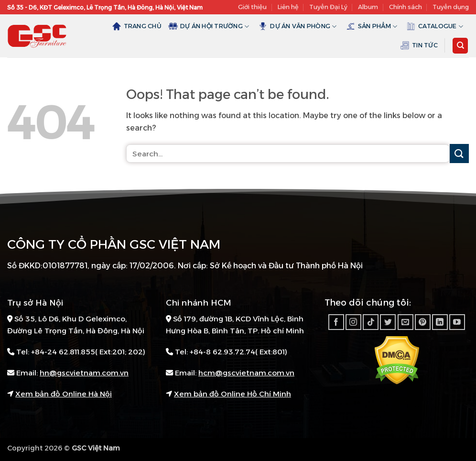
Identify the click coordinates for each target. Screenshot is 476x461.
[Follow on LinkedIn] (440, 322)
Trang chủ (137, 26)
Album (368, 7)
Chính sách (406, 7)
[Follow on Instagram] (353, 322)
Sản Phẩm (372, 26)
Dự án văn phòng (297, 26)
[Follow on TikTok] (371, 322)
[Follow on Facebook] (336, 322)
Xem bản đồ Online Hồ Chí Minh (233, 394)
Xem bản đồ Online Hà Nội (64, 394)
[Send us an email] (406, 322)
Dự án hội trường (209, 26)
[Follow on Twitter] (388, 322)
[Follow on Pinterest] (423, 322)
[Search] (460, 46)
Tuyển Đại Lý (328, 7)
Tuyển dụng (451, 7)
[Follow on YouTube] (457, 322)
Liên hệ (288, 7)
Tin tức (419, 45)
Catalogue (435, 26)
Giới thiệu (252, 7)
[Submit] (459, 153)
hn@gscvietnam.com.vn (84, 373)
